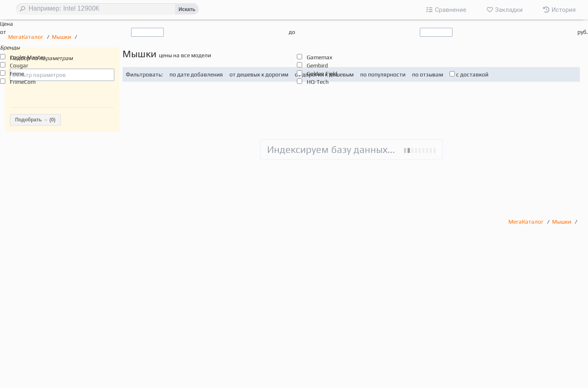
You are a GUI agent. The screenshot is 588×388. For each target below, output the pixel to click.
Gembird (317, 65)
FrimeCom (23, 82)
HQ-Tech (318, 82)
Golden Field (322, 74)
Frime (17, 74)
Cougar (19, 65)
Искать (187, 9)
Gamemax (320, 57)
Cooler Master (28, 57)
